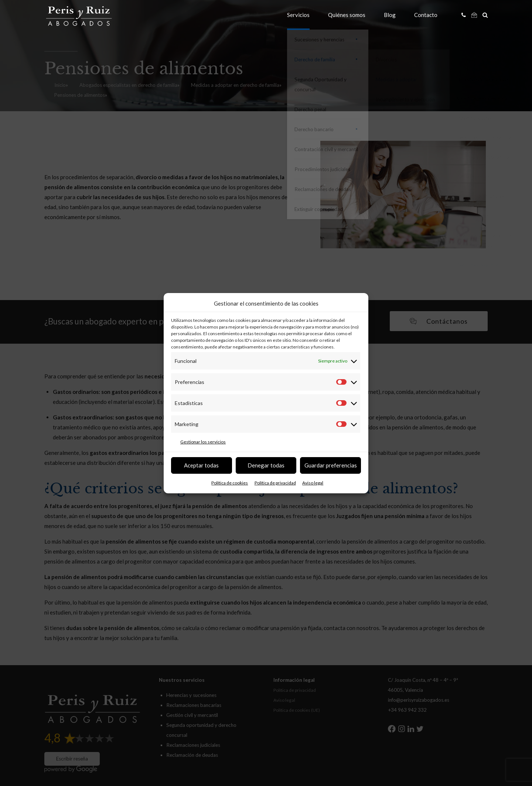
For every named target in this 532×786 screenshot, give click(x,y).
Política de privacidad (275, 483)
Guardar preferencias (331, 465)
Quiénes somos (347, 15)
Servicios (298, 15)
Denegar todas (266, 465)
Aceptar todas (201, 465)
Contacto (426, 15)
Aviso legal (313, 483)
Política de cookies (230, 483)
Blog (390, 15)
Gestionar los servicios (203, 442)
